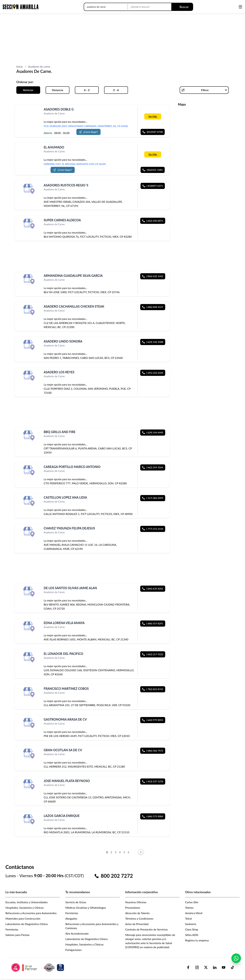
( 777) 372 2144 (153, 529)
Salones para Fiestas (17, 935)
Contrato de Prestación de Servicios (146, 929)
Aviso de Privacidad (137, 924)
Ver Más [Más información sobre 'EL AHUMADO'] (153, 154)
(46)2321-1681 (153, 170)
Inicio (20, 66)
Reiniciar (28, 90)
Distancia (58, 90)
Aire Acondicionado (77, 933)
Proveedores (133, 908)
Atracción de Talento (137, 913)
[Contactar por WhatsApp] (236, 960)
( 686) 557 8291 (153, 623)
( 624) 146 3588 (153, 342)
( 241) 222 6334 (153, 373)
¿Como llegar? (88, 132)
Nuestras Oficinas (136, 902)
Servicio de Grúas (76, 902)
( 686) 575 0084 (153, 816)
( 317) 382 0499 (153, 498)
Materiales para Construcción (23, 918)
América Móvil (194, 913)
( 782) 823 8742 (153, 689)
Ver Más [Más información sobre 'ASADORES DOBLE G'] (153, 116)
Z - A (116, 90)
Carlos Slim (192, 902)
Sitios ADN (192, 935)
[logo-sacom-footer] (38, 967)
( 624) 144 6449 (153, 432)
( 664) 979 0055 (153, 720)
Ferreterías (12, 929)
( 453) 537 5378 (153, 781)
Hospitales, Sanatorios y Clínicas (24, 908)
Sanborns (191, 924)
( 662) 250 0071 (153, 221)
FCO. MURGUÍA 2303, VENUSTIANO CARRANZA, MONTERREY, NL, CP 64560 (86, 126)
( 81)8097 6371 (153, 186)
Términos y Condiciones (139, 918)
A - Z (87, 90)
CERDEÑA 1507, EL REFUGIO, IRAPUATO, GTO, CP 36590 (75, 164)
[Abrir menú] (240, 7)
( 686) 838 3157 (153, 307)
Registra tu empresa (197, 940)
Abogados (71, 918)
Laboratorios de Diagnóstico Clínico (27, 924)
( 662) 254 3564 (153, 467)
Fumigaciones (73, 950)
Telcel (188, 918)
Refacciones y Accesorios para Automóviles (31, 913)
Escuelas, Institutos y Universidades (27, 902)
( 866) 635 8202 (153, 589)
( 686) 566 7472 (153, 751)
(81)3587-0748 (153, 132)
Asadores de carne (39, 66)
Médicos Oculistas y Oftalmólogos (86, 908)
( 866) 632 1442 (153, 276)
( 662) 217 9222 (153, 654)
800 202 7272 (117, 876)
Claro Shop (192, 929)
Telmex (189, 908)
